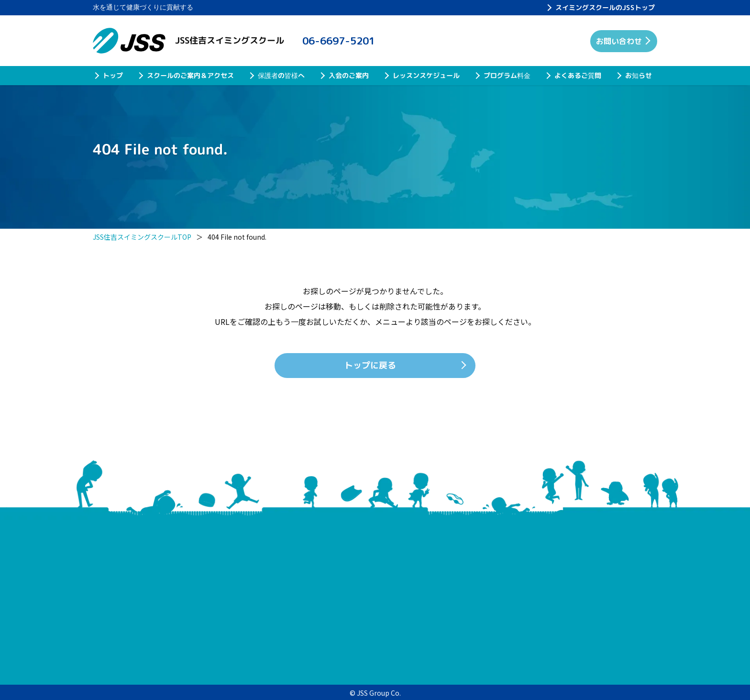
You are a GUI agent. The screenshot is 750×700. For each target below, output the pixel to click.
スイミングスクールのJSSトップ (605, 7)
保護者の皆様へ (281, 75)
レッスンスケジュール (426, 75)
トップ (113, 75)
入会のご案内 (349, 75)
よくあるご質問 (578, 75)
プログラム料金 (507, 75)
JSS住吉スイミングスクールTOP (142, 237)
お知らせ (639, 75)
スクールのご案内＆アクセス (190, 75)
